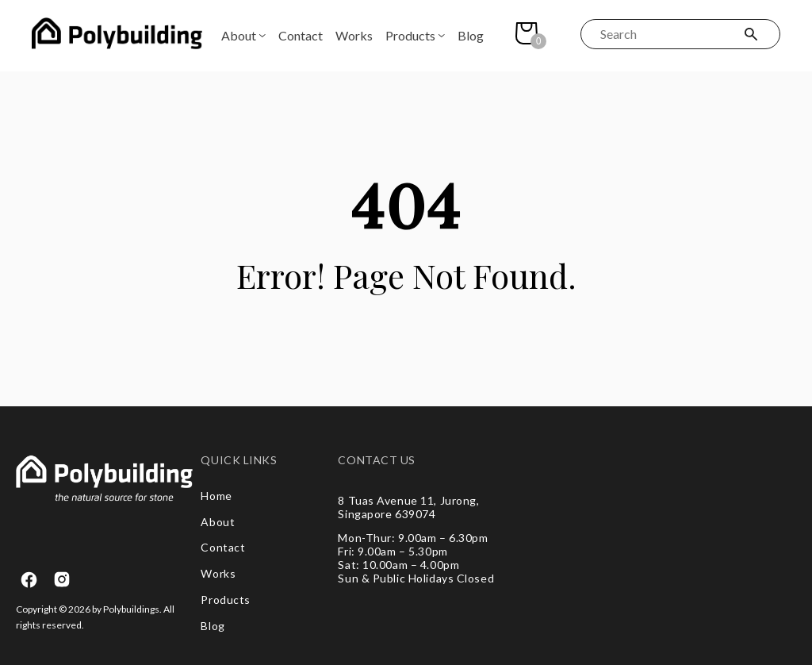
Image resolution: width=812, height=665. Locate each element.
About (239, 35)
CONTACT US (377, 460)
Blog (471, 35)
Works (354, 35)
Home (216, 496)
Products (410, 35)
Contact (301, 35)
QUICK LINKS (239, 460)
